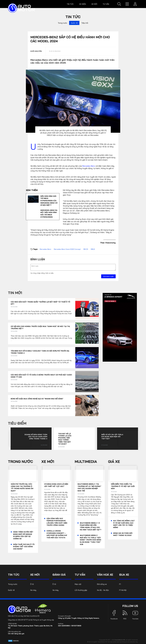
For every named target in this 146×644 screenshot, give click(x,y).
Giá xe (114, 461)
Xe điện (83, 4)
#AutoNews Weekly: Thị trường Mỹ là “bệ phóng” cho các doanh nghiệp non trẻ (89, 487)
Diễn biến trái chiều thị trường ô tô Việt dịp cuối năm (123, 486)
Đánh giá (59, 575)
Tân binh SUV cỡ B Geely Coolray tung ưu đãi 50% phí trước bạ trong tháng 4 (40, 352)
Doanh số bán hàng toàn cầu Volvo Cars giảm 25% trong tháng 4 (36, 437)
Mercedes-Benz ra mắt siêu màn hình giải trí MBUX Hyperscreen (49, 214)
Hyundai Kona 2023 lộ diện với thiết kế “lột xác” (56, 485)
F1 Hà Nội (123, 590)
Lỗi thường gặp (81, 590)
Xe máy (33, 590)
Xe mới (94, 4)
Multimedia (86, 461)
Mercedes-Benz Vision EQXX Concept (67, 249)
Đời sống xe (102, 584)
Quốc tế (74, 23)
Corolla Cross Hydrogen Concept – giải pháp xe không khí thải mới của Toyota (57, 534)
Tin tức (70, 4)
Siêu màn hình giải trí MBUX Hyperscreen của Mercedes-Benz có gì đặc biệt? (49, 201)
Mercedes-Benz (89, 166)
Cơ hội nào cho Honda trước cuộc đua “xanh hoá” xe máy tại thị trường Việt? (40, 327)
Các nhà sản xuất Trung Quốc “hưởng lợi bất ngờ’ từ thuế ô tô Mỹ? (40, 303)
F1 (120, 584)
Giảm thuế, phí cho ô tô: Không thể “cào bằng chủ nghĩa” (24, 547)
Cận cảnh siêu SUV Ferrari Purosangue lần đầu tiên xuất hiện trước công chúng (57, 522)
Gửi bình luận (108, 276)
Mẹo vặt (78, 584)
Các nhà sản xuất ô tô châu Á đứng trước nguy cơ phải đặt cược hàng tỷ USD (41, 376)
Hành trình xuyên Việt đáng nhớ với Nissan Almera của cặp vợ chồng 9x (23, 535)
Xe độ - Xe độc (103, 590)
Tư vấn (106, 4)
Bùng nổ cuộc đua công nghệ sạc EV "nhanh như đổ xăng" (37, 399)
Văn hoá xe (105, 575)
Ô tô (32, 584)
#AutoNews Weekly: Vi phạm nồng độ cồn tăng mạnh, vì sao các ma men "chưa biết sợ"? (91, 526)
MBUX (93, 249)
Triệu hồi (85, 23)
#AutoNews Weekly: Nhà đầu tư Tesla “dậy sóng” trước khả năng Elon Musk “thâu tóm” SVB (91, 540)
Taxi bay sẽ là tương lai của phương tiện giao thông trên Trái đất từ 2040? (65, 439)
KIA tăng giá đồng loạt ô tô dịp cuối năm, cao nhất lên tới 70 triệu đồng (124, 524)
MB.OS (86, 249)
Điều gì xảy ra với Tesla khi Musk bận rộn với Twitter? (112, 437)
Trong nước (63, 23)
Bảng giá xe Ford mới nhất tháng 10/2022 (123, 534)
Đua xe (124, 575)
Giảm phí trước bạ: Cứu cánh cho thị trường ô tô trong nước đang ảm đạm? (22, 487)
